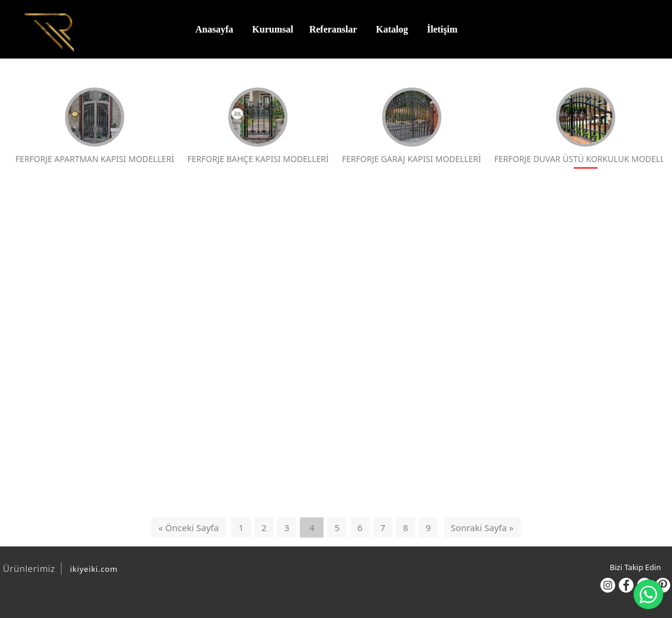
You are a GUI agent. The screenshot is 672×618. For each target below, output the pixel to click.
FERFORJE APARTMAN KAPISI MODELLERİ (94, 127)
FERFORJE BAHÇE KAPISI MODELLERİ (256, 127)
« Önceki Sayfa (189, 528)
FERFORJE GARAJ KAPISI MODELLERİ (408, 127)
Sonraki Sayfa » (482, 528)
